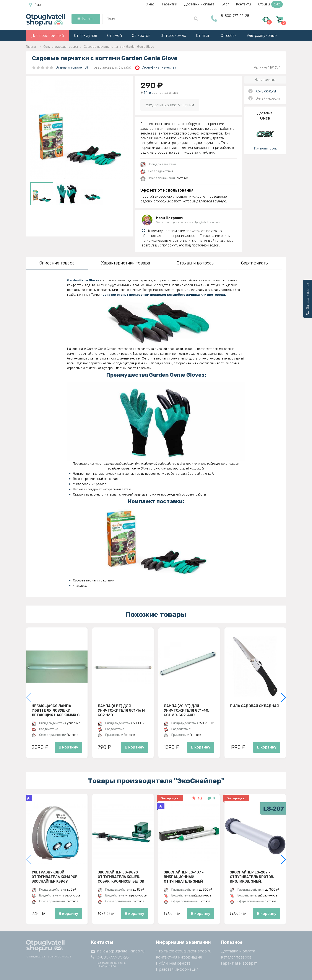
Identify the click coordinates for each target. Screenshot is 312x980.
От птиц (203, 36)
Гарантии (170, 4)
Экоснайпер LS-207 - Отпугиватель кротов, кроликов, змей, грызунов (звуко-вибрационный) (252, 877)
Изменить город (265, 149)
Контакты (244, 4)
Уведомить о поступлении (170, 105)
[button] (283, 698)
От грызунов (86, 36)
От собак (229, 36)
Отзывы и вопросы (196, 263)
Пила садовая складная (254, 706)
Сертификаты (255, 263)
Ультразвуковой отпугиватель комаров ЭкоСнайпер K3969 (55, 877)
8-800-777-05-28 (235, 16)
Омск (36, 5)
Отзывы (271, 4)
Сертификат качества (156, 68)
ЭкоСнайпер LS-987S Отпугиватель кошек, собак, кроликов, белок (121, 877)
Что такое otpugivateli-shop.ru (184, 951)
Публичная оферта (173, 963)
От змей (115, 36)
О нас (150, 4)
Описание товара (57, 263)
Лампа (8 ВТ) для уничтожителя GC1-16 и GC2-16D (121, 710)
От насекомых (173, 36)
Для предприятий (48, 36)
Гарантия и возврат (239, 963)
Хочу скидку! (266, 91)
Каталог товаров (236, 957)
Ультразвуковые (262, 36)
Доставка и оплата (238, 951)
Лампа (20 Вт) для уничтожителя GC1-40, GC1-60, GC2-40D (186, 710)
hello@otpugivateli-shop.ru (118, 951)
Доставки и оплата (199, 4)
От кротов (141, 36)
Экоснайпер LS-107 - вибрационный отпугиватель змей (184, 877)
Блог (225, 4)
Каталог (86, 19)
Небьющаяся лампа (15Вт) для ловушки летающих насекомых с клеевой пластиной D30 (56, 710)
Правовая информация (177, 969)
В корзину (68, 747)
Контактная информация (179, 957)
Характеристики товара (126, 263)
